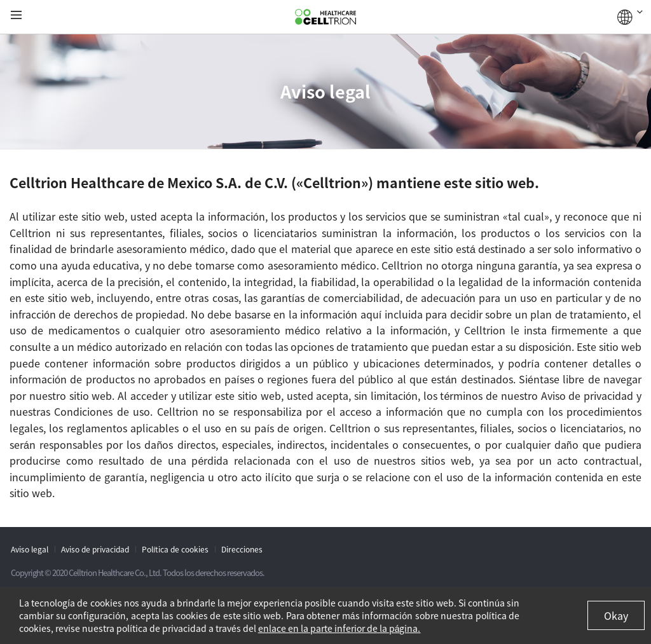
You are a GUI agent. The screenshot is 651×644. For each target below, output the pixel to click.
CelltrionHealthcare (325, 17)
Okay (616, 615)
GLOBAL (630, 17)
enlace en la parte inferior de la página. (339, 628)
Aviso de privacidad (95, 549)
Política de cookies (175, 549)
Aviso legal (30, 549)
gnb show (16, 16)
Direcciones (242, 549)
